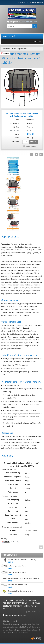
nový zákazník (38, 3)
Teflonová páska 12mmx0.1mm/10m (20, 591)
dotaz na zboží (30, 146)
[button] (37, 41)
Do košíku (33, 142)
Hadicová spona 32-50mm (17, 572)
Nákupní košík (15, 22)
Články (12, 600)
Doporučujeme (21, 600)
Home (5, 600)
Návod (6, 542)
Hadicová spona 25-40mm (17, 566)
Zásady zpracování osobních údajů (26, 603)
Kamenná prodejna (31, 606)
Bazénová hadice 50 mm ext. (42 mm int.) (22, 560)
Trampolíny (6, 49)
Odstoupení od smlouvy (12, 606)
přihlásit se (24, 3)
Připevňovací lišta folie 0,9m (18, 585)
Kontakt (6, 609)
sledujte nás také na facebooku (15, 615)
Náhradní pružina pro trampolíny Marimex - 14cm (24, 578)
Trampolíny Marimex (19, 49)
